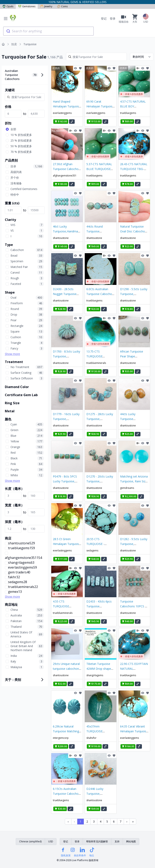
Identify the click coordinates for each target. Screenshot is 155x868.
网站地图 (131, 841)
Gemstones (27, 6)
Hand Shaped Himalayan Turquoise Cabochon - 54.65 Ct (67, 106)
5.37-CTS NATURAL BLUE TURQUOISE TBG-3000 (99, 169)
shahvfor (91, 738)
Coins (62, 6)
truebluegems (128, 113)
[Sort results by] (142, 57)
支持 (117, 841)
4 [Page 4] (101, 821)
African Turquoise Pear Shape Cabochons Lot (132, 356)
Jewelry (46, 6)
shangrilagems (95, 675)
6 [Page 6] (114, 821)
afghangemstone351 (65, 176)
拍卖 (14, 44)
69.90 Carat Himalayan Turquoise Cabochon (100, 106)
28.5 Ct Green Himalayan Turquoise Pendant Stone (67, 544)
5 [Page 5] (107, 821)
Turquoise (30, 44)
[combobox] (48, 31)
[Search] (96, 57)
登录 (113, 18)
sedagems (92, 551)
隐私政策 (66, 855)
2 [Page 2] (87, 821)
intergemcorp (61, 738)
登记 (104, 18)
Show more (12, 354)
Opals (8, 6)
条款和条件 (80, 855)
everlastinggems (62, 113)
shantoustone (61, 238)
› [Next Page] (127, 821)
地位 (92, 855)
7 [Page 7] (120, 821)
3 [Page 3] (94, 821)
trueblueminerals (96, 363)
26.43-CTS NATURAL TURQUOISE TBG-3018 (134, 169)
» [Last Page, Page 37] (133, 821)
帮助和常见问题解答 (97, 841)
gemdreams (127, 488)
